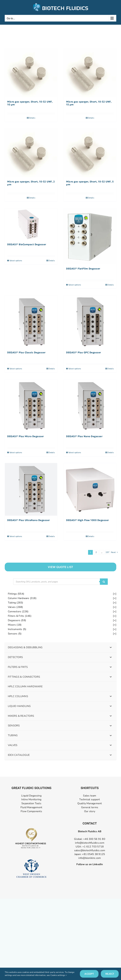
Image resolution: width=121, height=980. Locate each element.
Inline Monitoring (31, 800)
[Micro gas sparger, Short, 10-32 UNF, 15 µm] (90, 73)
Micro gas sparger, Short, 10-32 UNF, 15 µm (89, 103)
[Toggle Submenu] (111, 648)
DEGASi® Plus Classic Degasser (26, 353)
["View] (60, 567)
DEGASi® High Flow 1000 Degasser (88, 520)
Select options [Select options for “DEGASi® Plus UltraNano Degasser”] (16, 536)
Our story (90, 811)
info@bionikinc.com (90, 858)
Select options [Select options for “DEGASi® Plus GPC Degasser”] (75, 369)
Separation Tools (31, 804)
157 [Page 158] (108, 552)
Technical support (90, 800)
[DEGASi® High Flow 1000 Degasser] (90, 489)
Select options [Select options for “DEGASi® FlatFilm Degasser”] (75, 285)
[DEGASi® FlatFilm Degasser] (90, 236)
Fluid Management (31, 807)
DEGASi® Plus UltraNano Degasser (29, 520)
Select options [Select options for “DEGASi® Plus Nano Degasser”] (75, 453)
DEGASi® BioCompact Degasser (27, 244)
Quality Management (90, 804)
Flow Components (31, 811)
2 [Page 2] (96, 552)
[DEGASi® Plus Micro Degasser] (31, 406)
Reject (110, 974)
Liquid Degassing (31, 796)
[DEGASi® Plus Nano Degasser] (90, 406)
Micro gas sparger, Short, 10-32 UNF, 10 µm (30, 103)
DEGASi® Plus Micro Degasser (26, 436)
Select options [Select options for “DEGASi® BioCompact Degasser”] (16, 261)
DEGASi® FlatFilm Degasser (83, 269)
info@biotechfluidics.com (90, 843)
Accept (89, 974)
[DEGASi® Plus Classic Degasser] (31, 322)
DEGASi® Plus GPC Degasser (84, 353)
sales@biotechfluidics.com (90, 850)
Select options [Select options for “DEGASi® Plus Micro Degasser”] (16, 453)
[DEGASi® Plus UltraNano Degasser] (31, 489)
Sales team (90, 796)
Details (32, 118)
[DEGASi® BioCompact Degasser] (31, 224)
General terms (90, 807)
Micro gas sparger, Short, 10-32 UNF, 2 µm (31, 183)
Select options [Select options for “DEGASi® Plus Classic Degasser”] (16, 369)
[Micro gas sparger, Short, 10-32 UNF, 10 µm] (31, 73)
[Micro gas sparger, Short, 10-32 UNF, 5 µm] (90, 153)
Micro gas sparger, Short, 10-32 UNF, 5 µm (90, 183)
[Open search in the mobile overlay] (60, 582)
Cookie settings (59, 975)
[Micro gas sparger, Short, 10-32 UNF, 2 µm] (31, 153)
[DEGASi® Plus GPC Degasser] (90, 322)
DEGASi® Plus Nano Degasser (84, 436)
